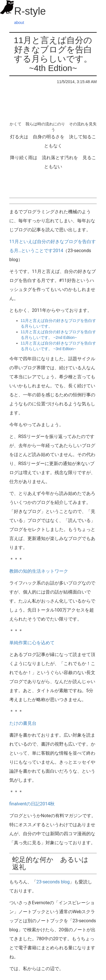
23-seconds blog (53, 882)
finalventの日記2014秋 (32, 804)
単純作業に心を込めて (32, 643)
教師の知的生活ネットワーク (39, 571)
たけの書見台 (23, 723)
